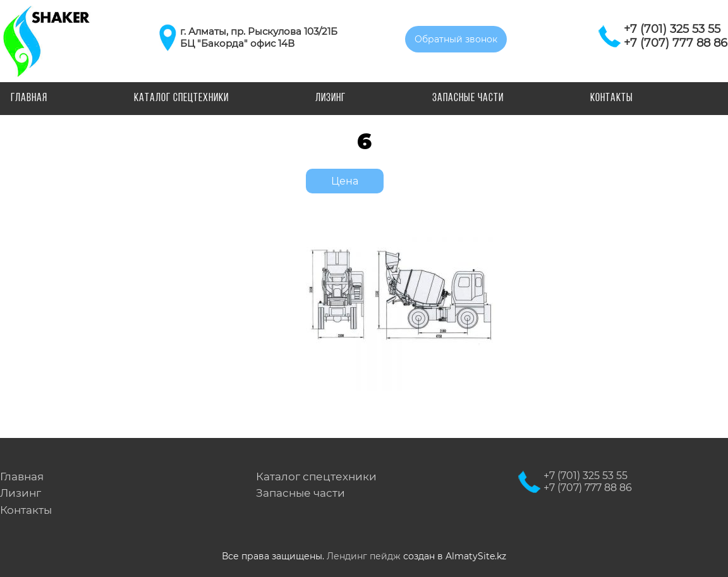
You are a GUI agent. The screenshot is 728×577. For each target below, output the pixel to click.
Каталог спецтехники (181, 98)
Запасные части (468, 98)
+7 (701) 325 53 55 (672, 29)
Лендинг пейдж (364, 556)
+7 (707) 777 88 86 (676, 43)
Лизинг (331, 98)
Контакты (612, 98)
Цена (345, 181)
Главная (29, 98)
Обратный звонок (456, 39)
